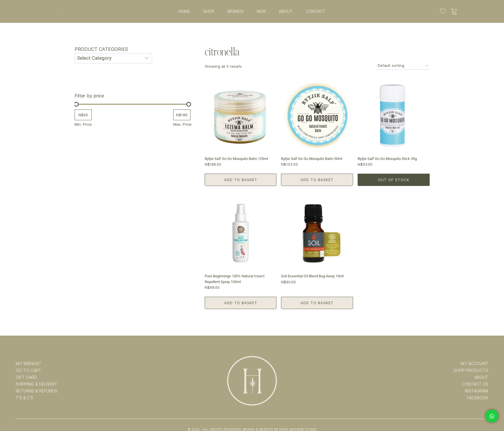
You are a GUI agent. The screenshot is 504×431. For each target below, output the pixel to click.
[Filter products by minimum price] (83, 115)
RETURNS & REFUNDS (37, 391)
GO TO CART (28, 370)
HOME (184, 11)
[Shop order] (403, 66)
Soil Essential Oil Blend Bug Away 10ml (312, 276)
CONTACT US (475, 384)
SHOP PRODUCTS (471, 370)
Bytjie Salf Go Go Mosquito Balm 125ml (236, 159)
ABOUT (286, 11)
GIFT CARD (26, 377)
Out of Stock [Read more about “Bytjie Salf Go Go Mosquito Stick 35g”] (394, 180)
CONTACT (316, 11)
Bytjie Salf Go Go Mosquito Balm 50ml (312, 159)
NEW (261, 11)
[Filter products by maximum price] (182, 115)
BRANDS (236, 11)
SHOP (209, 11)
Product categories (101, 49)
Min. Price (83, 124)
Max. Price (182, 124)
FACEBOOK (478, 398)
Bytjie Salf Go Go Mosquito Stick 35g (387, 159)
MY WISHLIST (29, 364)
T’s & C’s (24, 398)
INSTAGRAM (477, 391)
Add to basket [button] (241, 180)
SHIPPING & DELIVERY (36, 384)
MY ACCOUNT (475, 364)
